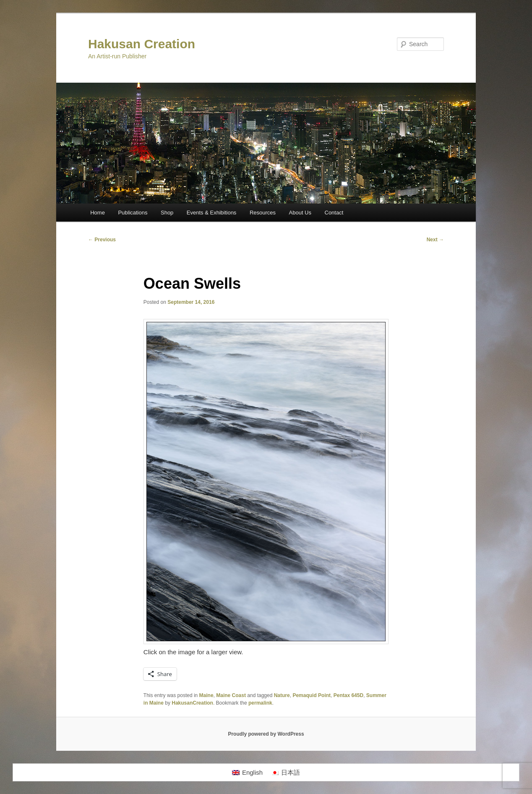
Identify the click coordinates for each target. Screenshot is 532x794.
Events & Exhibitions (212, 213)
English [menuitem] (252, 772)
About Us (300, 213)
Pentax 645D (348, 695)
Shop (167, 213)
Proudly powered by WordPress (266, 734)
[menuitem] (247, 773)
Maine (206, 695)
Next (435, 240)
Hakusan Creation (142, 44)
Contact (334, 213)
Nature (282, 695)
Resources (263, 213)
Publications (133, 213)
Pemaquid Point (312, 695)
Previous (102, 240)
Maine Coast (231, 695)
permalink (260, 703)
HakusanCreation (192, 703)
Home (98, 213)
